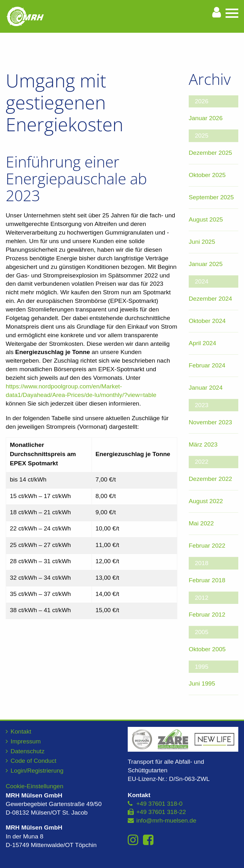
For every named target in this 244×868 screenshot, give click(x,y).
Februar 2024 (207, 365)
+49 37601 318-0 (159, 804)
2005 (202, 632)
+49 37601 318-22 (161, 812)
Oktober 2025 (207, 175)
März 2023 (203, 444)
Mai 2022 (201, 523)
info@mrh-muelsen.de (166, 820)
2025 (202, 136)
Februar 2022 (207, 546)
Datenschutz (27, 751)
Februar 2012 (207, 615)
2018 (202, 563)
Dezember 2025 (210, 153)
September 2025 (211, 197)
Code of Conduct (33, 761)
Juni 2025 (202, 242)
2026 (202, 101)
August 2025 (206, 219)
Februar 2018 (207, 580)
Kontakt (21, 731)
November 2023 (210, 422)
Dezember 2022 (210, 479)
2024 (202, 281)
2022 (202, 462)
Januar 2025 (206, 264)
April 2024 (202, 343)
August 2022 (206, 501)
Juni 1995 (202, 683)
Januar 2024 (206, 388)
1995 (202, 667)
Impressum (26, 741)
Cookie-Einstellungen (34, 786)
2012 (202, 598)
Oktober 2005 (207, 649)
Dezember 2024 (210, 299)
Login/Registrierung (37, 771)
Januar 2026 (206, 118)
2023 (202, 405)
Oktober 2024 (207, 321)
